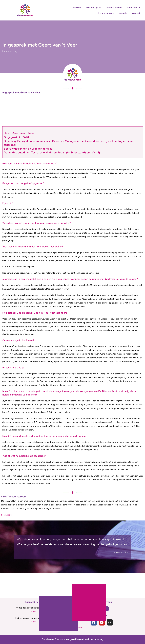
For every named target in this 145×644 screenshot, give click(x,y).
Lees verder (7, 515)
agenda (123, 13)
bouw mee (133, 7)
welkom (77, 7)
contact (136, 13)
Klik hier (32, 612)
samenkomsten (114, 7)
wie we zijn (93, 7)
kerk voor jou (106, 13)
